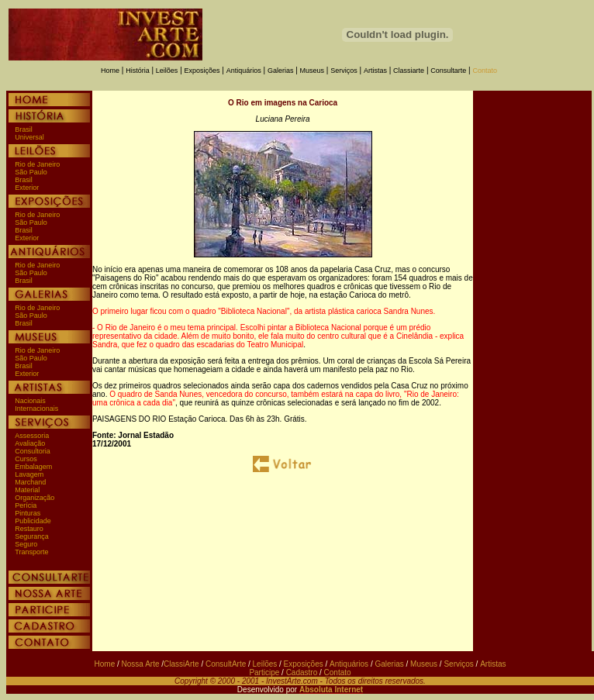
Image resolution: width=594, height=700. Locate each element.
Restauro (29, 529)
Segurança (32, 536)
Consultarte (448, 71)
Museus (313, 71)
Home (110, 71)
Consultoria (33, 451)
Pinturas (28, 513)
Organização (35, 498)
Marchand (30, 482)
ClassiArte (181, 664)
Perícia (26, 505)
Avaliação (30, 443)
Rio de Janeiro (37, 164)
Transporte (31, 552)
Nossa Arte (141, 664)
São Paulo (31, 172)
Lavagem (29, 474)
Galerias (281, 71)
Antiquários (244, 71)
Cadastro (302, 672)
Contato (485, 71)
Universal (29, 137)
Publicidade (33, 521)
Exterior (27, 188)
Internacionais (36, 409)
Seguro (26, 544)
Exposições (202, 71)
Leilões (167, 71)
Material (27, 490)
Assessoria (32, 436)
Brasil (24, 129)
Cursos (26, 459)
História (138, 71)
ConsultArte (226, 664)
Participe (264, 672)
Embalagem (33, 467)
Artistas (375, 71)
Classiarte (409, 71)
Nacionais (30, 401)
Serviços (344, 71)
